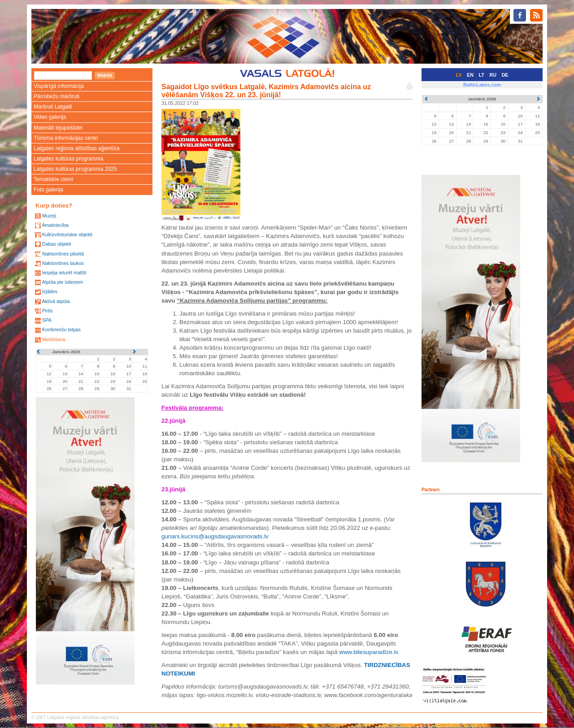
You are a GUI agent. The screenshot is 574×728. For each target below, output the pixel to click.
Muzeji (49, 216)
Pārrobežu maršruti (57, 96)
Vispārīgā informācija (59, 86)
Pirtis (48, 311)
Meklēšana (54, 339)
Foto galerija (48, 190)
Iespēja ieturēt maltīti (64, 273)
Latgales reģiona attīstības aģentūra (76, 148)
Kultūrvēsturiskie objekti (67, 234)
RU (493, 75)
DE (505, 75)
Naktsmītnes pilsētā (63, 254)
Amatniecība (55, 225)
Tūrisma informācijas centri (66, 138)
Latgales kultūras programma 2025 (75, 169)
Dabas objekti (57, 244)
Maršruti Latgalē (53, 107)
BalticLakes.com (482, 85)
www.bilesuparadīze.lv (368, 652)
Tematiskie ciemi (53, 179)
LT (482, 75)
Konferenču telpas (61, 329)
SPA (47, 320)
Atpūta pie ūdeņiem (62, 282)
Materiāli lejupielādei (58, 128)
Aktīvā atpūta (56, 301)
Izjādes (50, 291)
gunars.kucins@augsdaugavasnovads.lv (215, 536)
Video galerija (50, 117)
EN (470, 75)
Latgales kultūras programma (68, 159)
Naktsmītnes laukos (63, 263)
